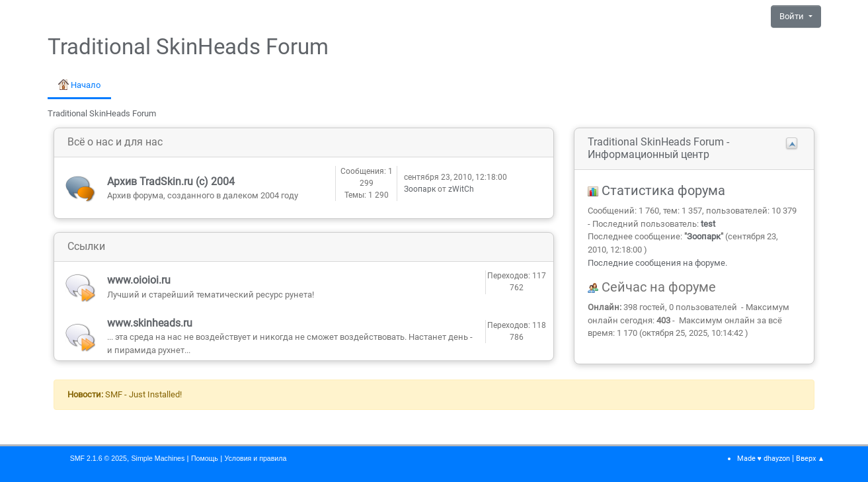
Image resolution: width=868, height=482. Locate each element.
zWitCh (461, 189)
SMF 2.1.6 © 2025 (99, 458)
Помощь (205, 458)
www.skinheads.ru (150, 323)
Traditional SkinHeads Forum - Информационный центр (658, 148)
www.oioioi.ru (139, 280)
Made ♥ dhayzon (764, 459)
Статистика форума (656, 191)
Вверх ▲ (810, 459)
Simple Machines (158, 458)
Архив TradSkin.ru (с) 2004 (171, 181)
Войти (793, 16)
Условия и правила (256, 458)
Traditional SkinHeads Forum (188, 47)
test (708, 224)
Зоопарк (420, 189)
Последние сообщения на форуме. (657, 263)
